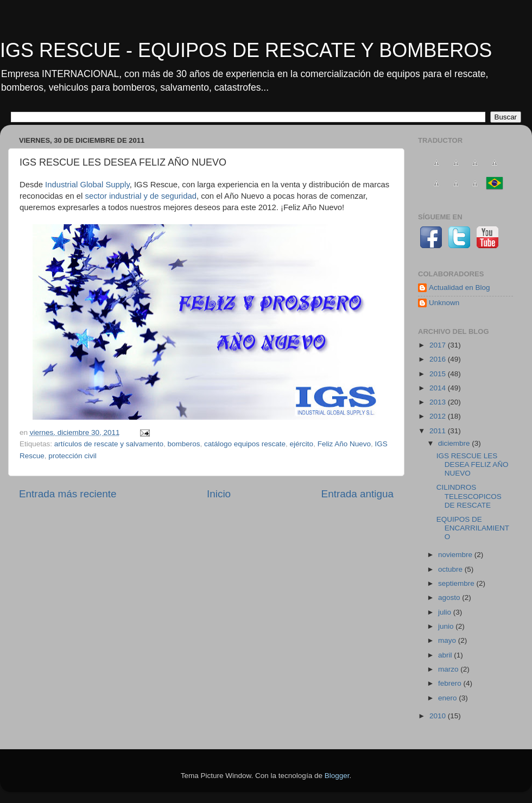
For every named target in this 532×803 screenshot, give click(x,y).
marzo (449, 669)
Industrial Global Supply (87, 185)
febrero (451, 683)
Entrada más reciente (68, 494)
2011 (439, 431)
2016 (439, 359)
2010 (439, 716)
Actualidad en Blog (460, 287)
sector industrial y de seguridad (140, 196)
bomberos (183, 444)
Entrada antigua (357, 494)
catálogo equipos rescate (245, 444)
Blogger (337, 776)
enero (448, 698)
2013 (439, 402)
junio (447, 626)
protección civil (72, 456)
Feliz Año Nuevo (344, 444)
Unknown (444, 303)
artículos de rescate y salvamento (109, 444)
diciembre (455, 443)
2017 (439, 345)
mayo (448, 640)
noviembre (456, 555)
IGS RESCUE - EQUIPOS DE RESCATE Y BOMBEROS (246, 50)
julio (446, 612)
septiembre (457, 583)
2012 (439, 416)
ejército (302, 444)
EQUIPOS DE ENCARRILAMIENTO (473, 528)
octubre (451, 569)
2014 (439, 388)
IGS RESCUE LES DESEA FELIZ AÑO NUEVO (473, 464)
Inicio (219, 494)
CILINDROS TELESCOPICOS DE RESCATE (469, 496)
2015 (439, 374)
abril (446, 655)
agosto (450, 597)
